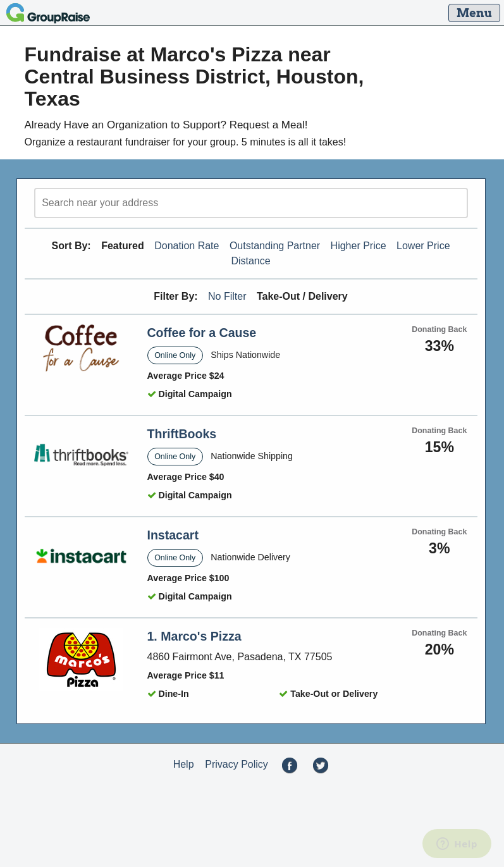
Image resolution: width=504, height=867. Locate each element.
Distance (250, 261)
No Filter (227, 296)
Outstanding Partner (275, 246)
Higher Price (359, 246)
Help (184, 764)
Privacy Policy (237, 764)
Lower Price (423, 246)
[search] (251, 203)
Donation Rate (187, 246)
